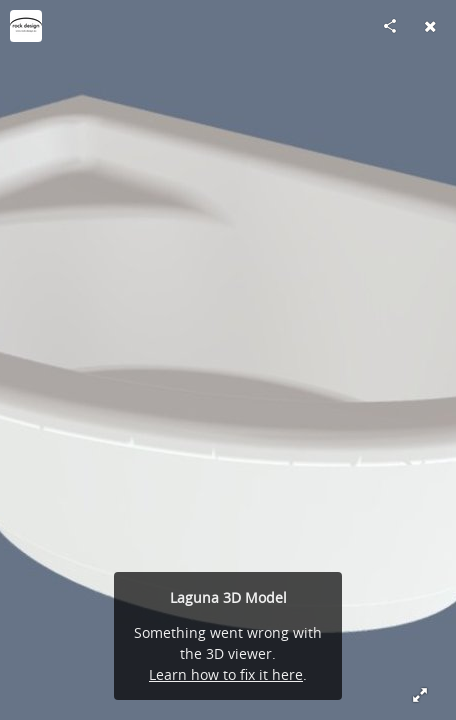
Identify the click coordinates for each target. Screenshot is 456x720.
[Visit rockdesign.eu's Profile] (26, 26)
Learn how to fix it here (226, 674)
